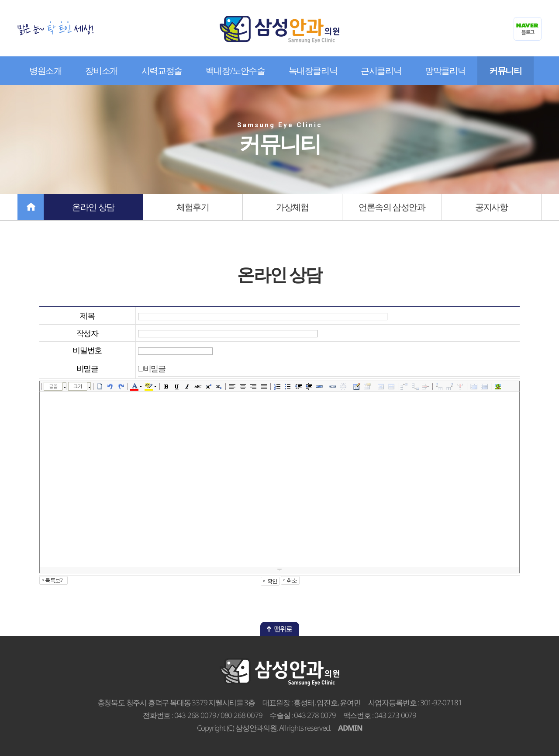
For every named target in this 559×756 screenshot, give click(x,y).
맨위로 (280, 629)
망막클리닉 (445, 71)
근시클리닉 (381, 71)
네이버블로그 (528, 29)
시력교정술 (162, 71)
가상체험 (292, 207)
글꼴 (53, 386)
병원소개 (45, 71)
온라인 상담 (93, 207)
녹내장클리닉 (313, 71)
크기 (78, 386)
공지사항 (491, 207)
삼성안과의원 (279, 29)
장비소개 (101, 71)
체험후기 (193, 207)
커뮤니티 (505, 71)
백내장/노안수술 (235, 71)
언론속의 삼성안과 (392, 207)
